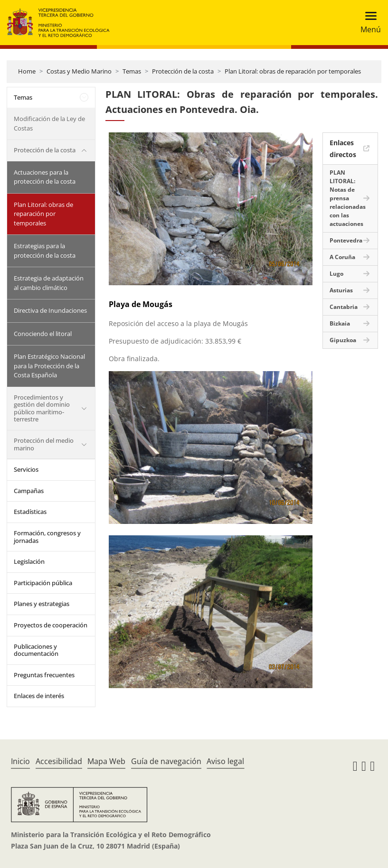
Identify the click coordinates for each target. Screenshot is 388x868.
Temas (132, 71)
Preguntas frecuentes (44, 675)
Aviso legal (225, 761)
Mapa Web (106, 761)
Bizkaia (340, 323)
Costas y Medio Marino (79, 71)
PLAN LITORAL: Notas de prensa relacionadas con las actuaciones (348, 198)
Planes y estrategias (42, 604)
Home (27, 71)
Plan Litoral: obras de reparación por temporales (293, 71)
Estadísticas (30, 512)
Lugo (336, 274)
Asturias (341, 290)
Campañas (29, 491)
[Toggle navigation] (368, 23)
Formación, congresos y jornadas (47, 537)
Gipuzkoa (343, 340)
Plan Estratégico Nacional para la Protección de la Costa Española (49, 366)
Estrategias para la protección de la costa (45, 251)
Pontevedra (346, 240)
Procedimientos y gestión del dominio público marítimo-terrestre (42, 408)
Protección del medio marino (44, 444)
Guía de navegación (166, 761)
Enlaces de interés (39, 696)
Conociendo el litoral (43, 334)
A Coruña (342, 257)
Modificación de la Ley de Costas (49, 123)
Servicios (26, 469)
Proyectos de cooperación (51, 625)
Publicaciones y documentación (36, 650)
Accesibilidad (59, 761)
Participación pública (43, 583)
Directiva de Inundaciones (50, 310)
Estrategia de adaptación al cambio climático (49, 283)
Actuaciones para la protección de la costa (45, 177)
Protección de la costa (183, 71)
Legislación (29, 561)
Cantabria (344, 307)
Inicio (20, 761)
